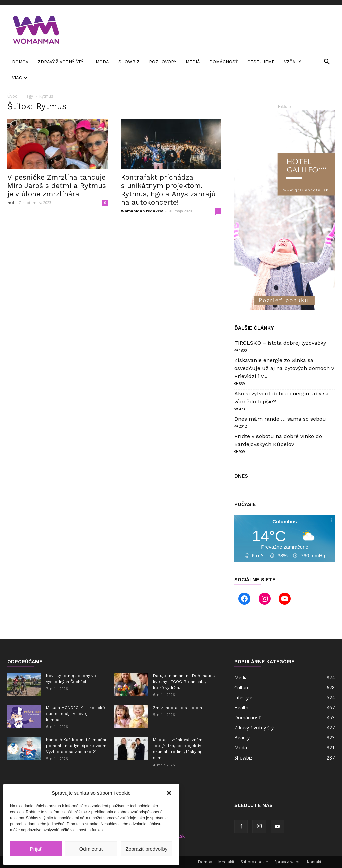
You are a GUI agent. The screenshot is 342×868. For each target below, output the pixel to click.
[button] (169, 793)
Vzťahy (292, 62)
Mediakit (226, 862)
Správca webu (287, 862)
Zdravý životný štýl (62, 62)
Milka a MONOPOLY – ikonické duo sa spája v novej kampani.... (75, 714)
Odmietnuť (91, 849)
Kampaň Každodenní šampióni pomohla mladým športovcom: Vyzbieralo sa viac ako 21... (77, 746)
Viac (20, 78)
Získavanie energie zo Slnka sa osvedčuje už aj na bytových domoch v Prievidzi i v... (284, 368)
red (11, 202)
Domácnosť (224, 62)
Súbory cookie (254, 862)
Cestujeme (261, 62)
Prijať (36, 849)
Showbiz (129, 62)
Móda (102, 62)
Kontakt (314, 862)
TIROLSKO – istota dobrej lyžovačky (280, 343)
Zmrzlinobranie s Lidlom (178, 708)
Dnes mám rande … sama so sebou (280, 419)
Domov (20, 62)
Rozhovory (163, 62)
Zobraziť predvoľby (146, 849)
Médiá (193, 62)
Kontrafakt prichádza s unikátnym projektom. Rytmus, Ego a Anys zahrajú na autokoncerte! (168, 190)
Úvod (13, 96)
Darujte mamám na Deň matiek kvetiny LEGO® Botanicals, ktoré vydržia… (184, 682)
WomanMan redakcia (142, 211)
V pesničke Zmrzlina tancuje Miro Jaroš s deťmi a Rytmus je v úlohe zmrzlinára (57, 185)
